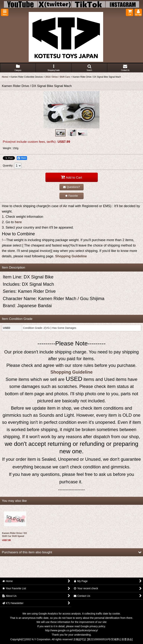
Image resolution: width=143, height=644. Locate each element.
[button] (5, 12)
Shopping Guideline (71, 256)
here (18, 222)
